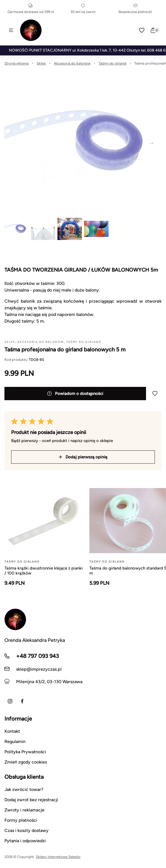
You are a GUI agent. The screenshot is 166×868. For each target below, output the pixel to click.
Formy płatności (21, 820)
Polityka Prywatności (25, 752)
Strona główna (17, 63)
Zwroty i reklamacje (24, 810)
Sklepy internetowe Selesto (58, 857)
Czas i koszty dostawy (27, 830)
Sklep (41, 63)
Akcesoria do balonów (72, 63)
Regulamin (15, 741)
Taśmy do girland (112, 63)
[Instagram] (10, 701)
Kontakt (12, 731)
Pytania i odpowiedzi (25, 841)
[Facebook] (22, 701)
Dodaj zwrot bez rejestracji (31, 800)
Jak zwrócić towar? (24, 789)
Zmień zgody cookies (26, 762)
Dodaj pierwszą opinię (83, 457)
